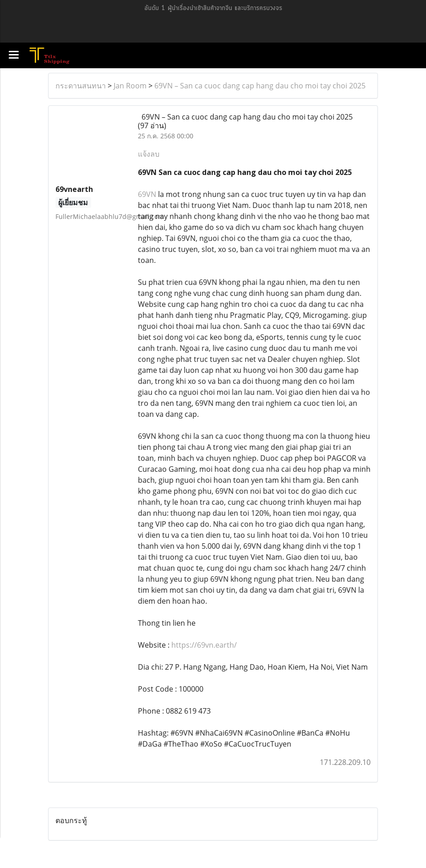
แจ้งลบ (149, 154)
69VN (147, 194)
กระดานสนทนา (81, 86)
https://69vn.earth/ (204, 645)
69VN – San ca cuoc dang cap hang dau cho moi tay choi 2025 (260, 86)
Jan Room (130, 86)
